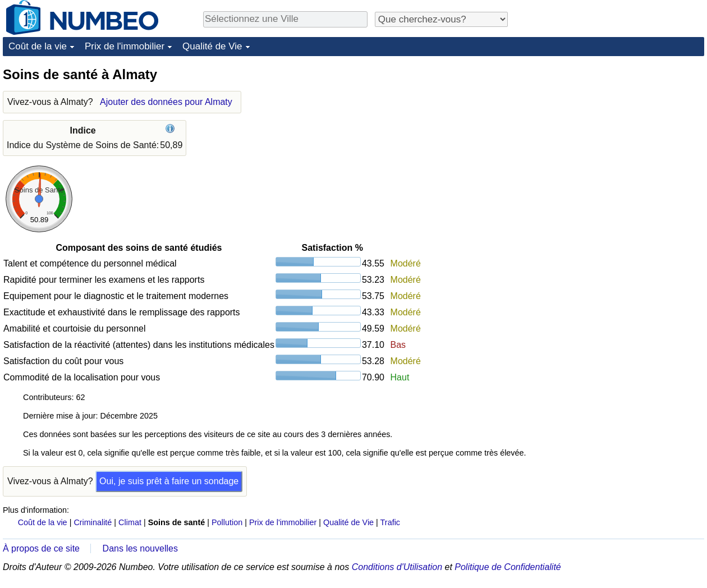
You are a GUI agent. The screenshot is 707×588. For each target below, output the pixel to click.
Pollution (227, 522)
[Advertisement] (620, 136)
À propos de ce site (41, 548)
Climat (130, 522)
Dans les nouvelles (140, 548)
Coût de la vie (38, 46)
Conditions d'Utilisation (397, 567)
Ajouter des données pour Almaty (166, 102)
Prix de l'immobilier (125, 46)
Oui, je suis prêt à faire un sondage (169, 481)
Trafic (390, 522)
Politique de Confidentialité (508, 567)
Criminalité (93, 522)
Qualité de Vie (212, 46)
